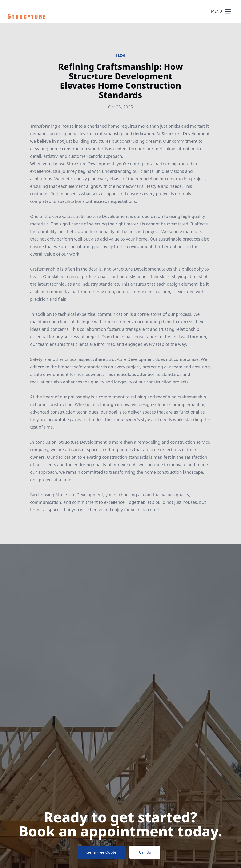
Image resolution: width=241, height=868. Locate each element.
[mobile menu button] (228, 11)
